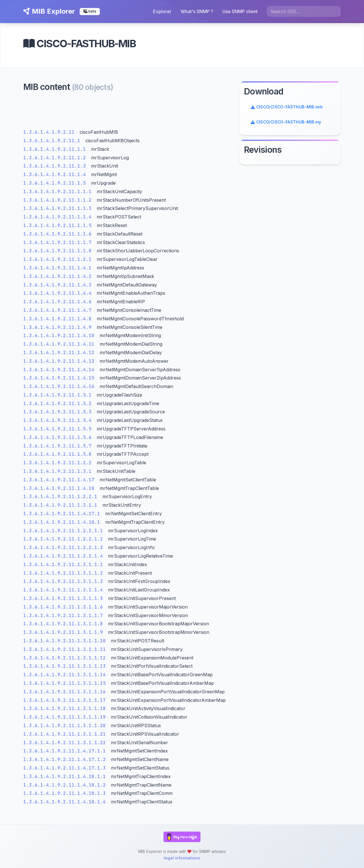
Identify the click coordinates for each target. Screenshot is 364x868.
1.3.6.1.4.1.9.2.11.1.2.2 (59, 463)
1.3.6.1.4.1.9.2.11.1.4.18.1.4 (66, 802)
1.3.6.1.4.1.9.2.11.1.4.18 (60, 488)
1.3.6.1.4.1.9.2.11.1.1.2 (59, 200)
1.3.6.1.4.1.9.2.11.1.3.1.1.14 (66, 675)
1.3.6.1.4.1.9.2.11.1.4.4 (59, 293)
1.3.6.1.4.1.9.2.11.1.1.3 (59, 208)
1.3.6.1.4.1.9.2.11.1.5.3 (59, 412)
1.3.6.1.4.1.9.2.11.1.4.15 (60, 378)
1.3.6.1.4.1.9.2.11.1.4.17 (60, 480)
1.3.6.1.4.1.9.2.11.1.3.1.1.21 (66, 734)
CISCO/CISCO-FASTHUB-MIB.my (286, 122)
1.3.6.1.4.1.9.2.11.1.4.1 (59, 268)
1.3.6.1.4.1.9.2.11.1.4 (56, 175)
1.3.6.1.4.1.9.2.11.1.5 (56, 183)
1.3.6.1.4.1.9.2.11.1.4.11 (60, 344)
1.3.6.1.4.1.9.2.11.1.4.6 (59, 302)
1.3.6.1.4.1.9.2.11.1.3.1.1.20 (66, 726)
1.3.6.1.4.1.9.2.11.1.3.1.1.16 (66, 692)
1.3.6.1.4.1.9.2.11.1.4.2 (59, 276)
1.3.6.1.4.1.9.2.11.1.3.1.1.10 (66, 641)
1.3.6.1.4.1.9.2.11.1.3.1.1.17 (66, 700)
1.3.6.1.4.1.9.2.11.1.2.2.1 (62, 497)
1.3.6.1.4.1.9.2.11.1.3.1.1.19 (66, 717)
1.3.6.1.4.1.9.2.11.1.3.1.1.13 (66, 666)
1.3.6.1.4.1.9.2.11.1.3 (56, 166)
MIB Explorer (49, 11)
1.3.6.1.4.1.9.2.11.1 (53, 141)
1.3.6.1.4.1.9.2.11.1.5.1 (59, 395)
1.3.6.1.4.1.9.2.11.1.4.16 (60, 386)
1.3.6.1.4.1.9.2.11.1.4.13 (60, 361)
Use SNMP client (240, 11)
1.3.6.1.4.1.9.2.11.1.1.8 (59, 251)
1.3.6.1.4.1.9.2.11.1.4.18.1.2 (66, 785)
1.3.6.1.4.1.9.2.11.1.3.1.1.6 (65, 607)
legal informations (182, 858)
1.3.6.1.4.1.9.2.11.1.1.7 (59, 243)
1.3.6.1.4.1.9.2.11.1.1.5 (59, 225)
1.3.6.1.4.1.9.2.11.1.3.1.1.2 (65, 573)
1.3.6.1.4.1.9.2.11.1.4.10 (60, 336)
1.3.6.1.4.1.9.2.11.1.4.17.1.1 (66, 751)
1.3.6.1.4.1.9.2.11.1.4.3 (59, 285)
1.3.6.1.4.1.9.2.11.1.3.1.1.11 (66, 649)
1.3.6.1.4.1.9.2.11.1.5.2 (59, 404)
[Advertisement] (128, 112)
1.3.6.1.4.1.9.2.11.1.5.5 (59, 429)
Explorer (162, 11)
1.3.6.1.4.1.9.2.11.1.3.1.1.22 (66, 743)
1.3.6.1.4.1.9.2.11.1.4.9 (59, 327)
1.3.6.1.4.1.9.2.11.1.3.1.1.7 (65, 616)
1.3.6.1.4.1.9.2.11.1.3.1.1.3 (65, 581)
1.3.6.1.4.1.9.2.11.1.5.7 (59, 446)
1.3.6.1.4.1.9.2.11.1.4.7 (59, 310)
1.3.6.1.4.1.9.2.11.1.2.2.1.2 (65, 539)
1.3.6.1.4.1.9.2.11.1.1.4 (59, 217)
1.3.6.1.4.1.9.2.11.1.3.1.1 (62, 505)
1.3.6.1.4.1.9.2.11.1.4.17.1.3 (66, 768)
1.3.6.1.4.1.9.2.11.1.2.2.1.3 (65, 548)
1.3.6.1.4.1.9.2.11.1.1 (56, 149)
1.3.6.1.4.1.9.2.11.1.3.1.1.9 (65, 632)
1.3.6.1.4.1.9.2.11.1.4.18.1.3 (66, 793)
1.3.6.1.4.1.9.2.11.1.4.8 (59, 319)
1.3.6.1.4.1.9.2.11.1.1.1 (59, 192)
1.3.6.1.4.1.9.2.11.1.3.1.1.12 (66, 658)
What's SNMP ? (197, 11)
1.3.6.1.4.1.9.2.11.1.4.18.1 (63, 522)
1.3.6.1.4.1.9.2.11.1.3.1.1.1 (65, 565)
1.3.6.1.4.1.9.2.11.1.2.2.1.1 (65, 531)
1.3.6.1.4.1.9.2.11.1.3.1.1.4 (65, 590)
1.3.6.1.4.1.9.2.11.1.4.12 (60, 353)
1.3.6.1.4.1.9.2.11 (50, 132)
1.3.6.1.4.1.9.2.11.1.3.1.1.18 (66, 709)
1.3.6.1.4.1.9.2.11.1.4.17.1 (63, 514)
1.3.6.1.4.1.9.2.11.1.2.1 (59, 259)
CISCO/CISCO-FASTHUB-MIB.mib (287, 107)
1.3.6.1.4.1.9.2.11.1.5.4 (59, 420)
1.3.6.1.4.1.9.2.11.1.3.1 (59, 471)
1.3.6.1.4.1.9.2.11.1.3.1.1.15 (66, 683)
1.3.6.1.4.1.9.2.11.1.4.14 (60, 370)
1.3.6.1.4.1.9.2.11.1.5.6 (59, 437)
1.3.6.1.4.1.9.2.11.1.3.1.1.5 (65, 598)
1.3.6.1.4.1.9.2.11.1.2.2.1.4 (65, 556)
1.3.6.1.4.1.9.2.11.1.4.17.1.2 (66, 759)
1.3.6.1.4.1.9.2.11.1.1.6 (59, 234)
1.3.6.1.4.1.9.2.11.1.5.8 (59, 454)
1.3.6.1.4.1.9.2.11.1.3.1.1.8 (65, 624)
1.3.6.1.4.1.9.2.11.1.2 (56, 158)
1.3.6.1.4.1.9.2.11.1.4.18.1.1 (66, 777)
